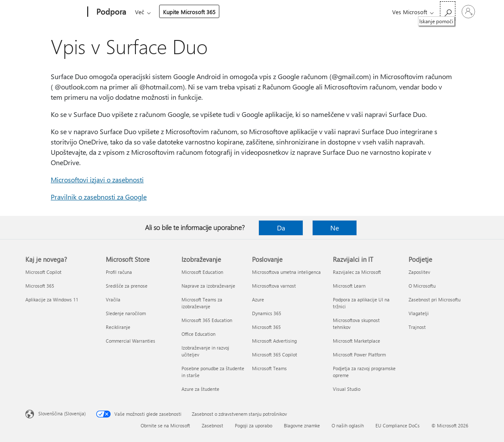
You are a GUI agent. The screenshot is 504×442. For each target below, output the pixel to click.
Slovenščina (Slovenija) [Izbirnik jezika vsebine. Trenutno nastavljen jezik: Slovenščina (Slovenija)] (62, 413)
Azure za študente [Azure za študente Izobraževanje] (200, 389)
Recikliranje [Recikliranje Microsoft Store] (118, 327)
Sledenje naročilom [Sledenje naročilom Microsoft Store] (126, 313)
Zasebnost (212, 425)
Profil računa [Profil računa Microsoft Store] (119, 272)
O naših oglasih (348, 425)
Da (281, 228)
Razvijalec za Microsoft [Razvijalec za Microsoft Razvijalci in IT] (357, 272)
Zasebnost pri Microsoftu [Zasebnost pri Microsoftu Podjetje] (435, 299)
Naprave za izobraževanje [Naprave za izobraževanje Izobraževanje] (208, 286)
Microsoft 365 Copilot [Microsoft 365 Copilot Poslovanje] (275, 355)
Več (278, 12)
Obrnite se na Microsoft (165, 425)
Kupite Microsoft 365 (327, 12)
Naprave (246, 12)
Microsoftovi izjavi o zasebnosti (97, 180)
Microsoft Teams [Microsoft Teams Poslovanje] (269, 368)
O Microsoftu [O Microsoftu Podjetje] (422, 286)
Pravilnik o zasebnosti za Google (99, 197)
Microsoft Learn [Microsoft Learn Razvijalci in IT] (349, 286)
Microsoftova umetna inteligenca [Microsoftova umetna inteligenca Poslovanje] (286, 272)
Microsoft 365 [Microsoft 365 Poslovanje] (266, 327)
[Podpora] (110, 12)
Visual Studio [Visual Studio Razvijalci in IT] (347, 389)
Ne (335, 228)
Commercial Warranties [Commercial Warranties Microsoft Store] (131, 341)
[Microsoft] (55, 12)
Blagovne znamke (302, 425)
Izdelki (211, 12)
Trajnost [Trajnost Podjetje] (417, 327)
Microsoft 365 (151, 12)
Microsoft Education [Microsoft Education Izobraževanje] (202, 272)
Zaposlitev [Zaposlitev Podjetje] (419, 272)
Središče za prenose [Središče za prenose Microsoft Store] (127, 286)
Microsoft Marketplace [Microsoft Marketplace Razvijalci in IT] (356, 341)
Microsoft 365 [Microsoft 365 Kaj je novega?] (40, 286)
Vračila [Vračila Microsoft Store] (113, 299)
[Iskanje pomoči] (448, 11)
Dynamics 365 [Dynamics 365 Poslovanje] (267, 313)
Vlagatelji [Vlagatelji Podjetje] (419, 313)
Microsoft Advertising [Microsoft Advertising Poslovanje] (274, 341)
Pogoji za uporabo (254, 425)
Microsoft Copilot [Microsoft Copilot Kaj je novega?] (43, 272)
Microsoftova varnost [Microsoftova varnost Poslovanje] (274, 286)
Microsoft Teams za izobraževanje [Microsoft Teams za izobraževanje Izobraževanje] (202, 303)
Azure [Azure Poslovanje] (258, 299)
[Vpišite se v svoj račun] (468, 12)
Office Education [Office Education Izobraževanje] (198, 334)
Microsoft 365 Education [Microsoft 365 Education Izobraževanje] (207, 320)
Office (185, 12)
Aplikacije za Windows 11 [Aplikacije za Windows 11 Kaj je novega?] (52, 299)
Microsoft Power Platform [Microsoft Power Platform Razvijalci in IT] (359, 355)
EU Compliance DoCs (398, 425)
